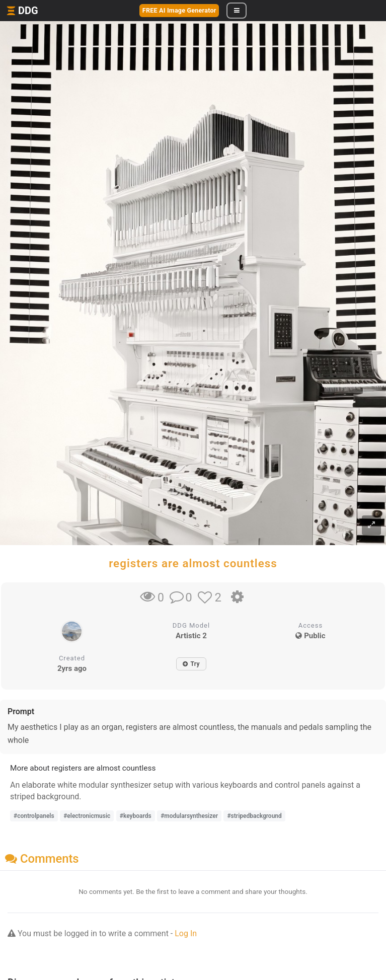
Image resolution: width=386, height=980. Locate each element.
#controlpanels (34, 816)
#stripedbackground (254, 816)
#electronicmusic (87, 816)
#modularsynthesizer (189, 816)
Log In (186, 933)
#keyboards (136, 816)
